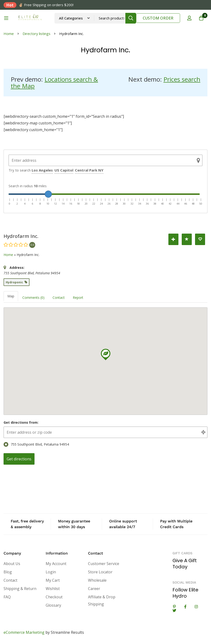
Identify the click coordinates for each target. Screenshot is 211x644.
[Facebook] (185, 607)
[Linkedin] (174, 607)
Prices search (182, 79)
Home (9, 34)
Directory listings (37, 34)
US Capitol (64, 170)
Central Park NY (89, 170)
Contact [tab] (59, 297)
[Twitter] (174, 610)
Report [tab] (78, 297)
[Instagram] (196, 607)
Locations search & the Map (54, 83)
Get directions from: (21, 422)
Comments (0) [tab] (33, 297)
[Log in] (189, 18)
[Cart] (201, 18)
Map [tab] (11, 296)
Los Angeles (42, 170)
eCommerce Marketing (24, 632)
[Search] (131, 18)
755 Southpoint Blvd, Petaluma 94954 (36, 444)
